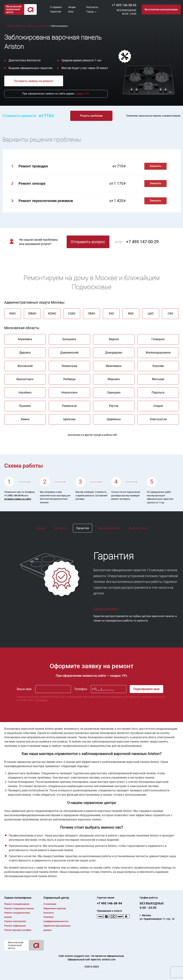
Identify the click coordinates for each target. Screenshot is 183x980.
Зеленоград (69, 366)
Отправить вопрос (88, 242)
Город (90, 12)
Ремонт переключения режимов (46, 201)
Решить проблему (91, 116)
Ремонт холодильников (17, 904)
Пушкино (25, 406)
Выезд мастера (109, 528)
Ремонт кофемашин (15, 926)
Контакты (92, 7)
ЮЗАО (52, 314)
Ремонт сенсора (32, 183)
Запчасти (61, 528)
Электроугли (158, 419)
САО (170, 314)
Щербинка (114, 419)
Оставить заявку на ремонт (34, 81)
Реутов (114, 406)
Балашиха (69, 339)
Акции (72, 7)
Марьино (114, 379)
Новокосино (69, 392)
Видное (114, 339)
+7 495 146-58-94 (124, 5)
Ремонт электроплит (15, 921)
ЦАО (151, 314)
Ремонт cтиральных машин (19, 908)
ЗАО (111, 314)
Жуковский (25, 366)
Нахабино (25, 392)
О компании (50, 904)
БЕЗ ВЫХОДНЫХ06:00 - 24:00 (127, 12)
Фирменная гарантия (55, 908)
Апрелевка (25, 339)
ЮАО (13, 314)
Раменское (69, 406)
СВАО (91, 314)
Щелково (69, 419)
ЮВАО (32, 314)
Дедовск (25, 353)
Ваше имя (24, 689)
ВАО (131, 314)
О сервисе (56, 7)
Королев (158, 366)
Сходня (158, 406)
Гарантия (56, 12)
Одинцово (114, 392)
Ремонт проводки (33, 166)
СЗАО (72, 314)
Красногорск (25, 379)
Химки (25, 419)
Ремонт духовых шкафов (18, 930)
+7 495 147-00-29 (142, 242)
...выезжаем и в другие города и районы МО (91, 435)
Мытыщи (158, 379)
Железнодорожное (158, 353)
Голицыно (158, 339)
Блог (71, 12)
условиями (42, 700)
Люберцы (69, 379)
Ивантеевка (114, 366)
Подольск (158, 392)
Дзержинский (69, 353)
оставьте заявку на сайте (18, 499)
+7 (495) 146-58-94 (14, 496)
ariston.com (109, 959)
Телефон (81, 689)
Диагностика (138, 528)
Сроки (41, 528)
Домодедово (114, 353)
